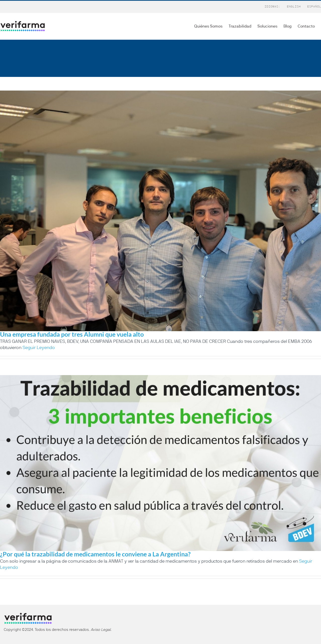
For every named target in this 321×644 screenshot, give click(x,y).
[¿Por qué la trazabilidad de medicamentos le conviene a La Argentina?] (160, 463)
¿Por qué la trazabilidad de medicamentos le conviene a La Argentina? (95, 554)
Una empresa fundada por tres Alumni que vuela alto (72, 334)
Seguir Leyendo (39, 348)
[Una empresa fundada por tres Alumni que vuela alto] (160, 211)
